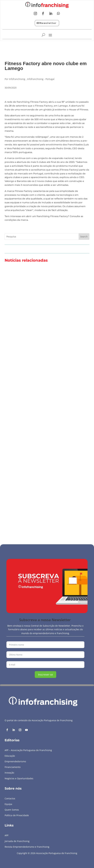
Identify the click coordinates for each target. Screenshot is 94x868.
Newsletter (48, 23)
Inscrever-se (45, 675)
